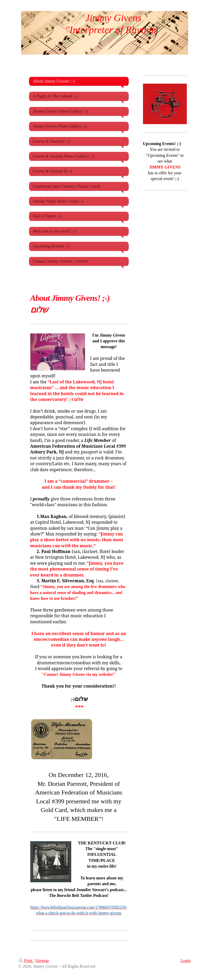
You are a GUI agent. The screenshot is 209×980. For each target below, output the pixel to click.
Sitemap (42, 961)
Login (186, 961)
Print (26, 961)
